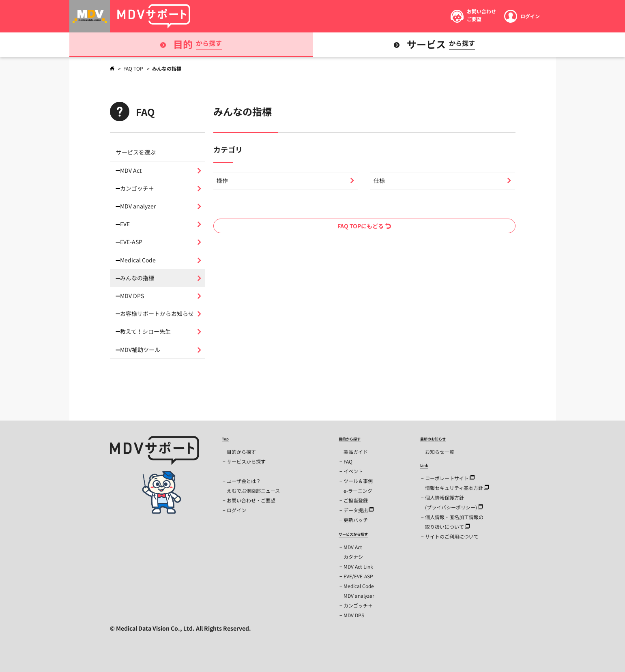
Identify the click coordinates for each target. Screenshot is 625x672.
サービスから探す (246, 461)
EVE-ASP (131, 242)
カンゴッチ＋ (137, 188)
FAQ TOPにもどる (364, 226)
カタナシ (353, 557)
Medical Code (138, 260)
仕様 (379, 180)
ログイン (236, 510)
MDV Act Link (358, 566)
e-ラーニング (358, 491)
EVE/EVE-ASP (358, 576)
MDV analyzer (138, 206)
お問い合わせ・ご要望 (251, 500)
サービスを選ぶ (136, 152)
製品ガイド (356, 452)
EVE (125, 224)
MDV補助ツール (140, 350)
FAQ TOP (134, 68)
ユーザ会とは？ (244, 481)
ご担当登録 (356, 500)
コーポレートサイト (450, 478)
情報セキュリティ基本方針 (457, 488)
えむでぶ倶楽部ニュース (253, 491)
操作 (222, 180)
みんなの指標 (137, 278)
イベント (353, 471)
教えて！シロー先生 (145, 331)
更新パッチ (356, 520)
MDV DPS (132, 296)
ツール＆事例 (358, 481)
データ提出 (359, 510)
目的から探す (241, 452)
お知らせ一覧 (440, 452)
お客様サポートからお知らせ (157, 313)
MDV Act (131, 170)
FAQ (348, 461)
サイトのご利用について (452, 536)
